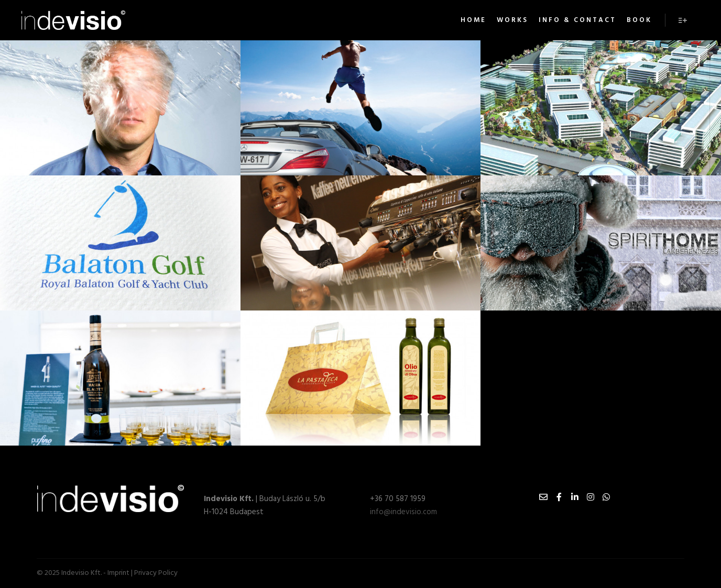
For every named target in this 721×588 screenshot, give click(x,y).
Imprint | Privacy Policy (143, 573)
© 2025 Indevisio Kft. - (72, 573)
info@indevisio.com (403, 512)
